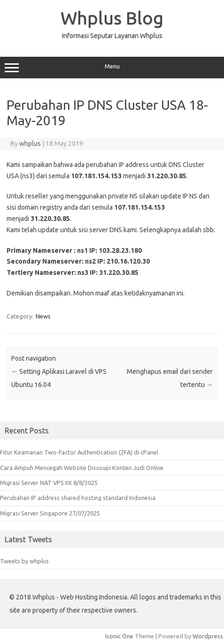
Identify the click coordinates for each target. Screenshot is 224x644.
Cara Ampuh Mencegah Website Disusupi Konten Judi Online (82, 468)
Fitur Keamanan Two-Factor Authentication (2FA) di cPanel (79, 452)
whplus (30, 144)
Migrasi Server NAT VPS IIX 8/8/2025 (49, 483)
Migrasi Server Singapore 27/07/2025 (50, 513)
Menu (112, 68)
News (43, 316)
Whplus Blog (112, 18)
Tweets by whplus (24, 561)
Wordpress (208, 636)
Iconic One (119, 636)
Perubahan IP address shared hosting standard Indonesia (78, 498)
